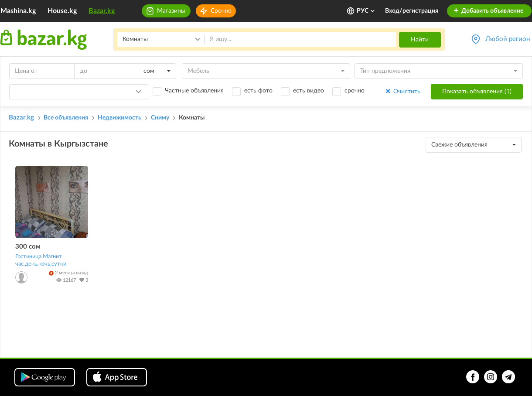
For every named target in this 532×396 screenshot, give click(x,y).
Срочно (221, 11)
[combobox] (157, 71)
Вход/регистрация (412, 11)
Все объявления (66, 118)
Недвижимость (119, 118)
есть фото (258, 91)
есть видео (309, 91)
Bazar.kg (102, 11)
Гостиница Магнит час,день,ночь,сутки (41, 260)
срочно (355, 91)
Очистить (402, 91)
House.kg (62, 11)
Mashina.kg (18, 11)
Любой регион (508, 39)
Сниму (160, 118)
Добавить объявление (488, 11)
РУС (366, 11)
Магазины (171, 11)
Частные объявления (194, 91)
